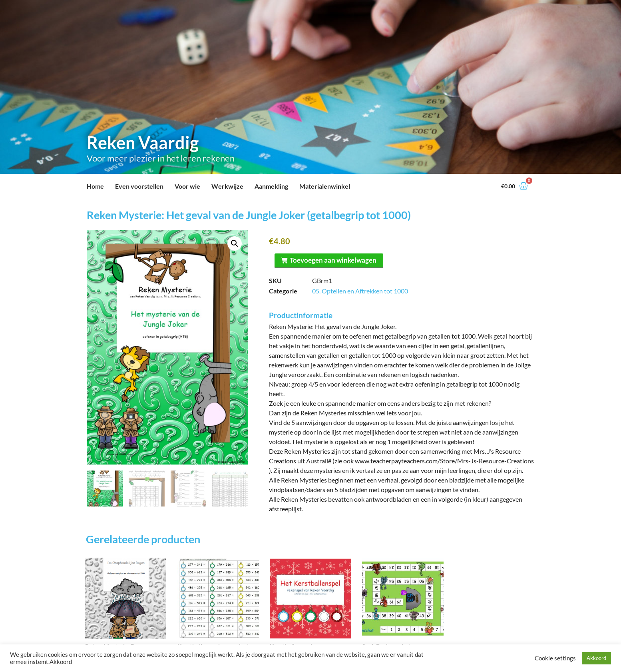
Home (95, 186)
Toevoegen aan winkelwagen (333, 260)
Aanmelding (271, 186)
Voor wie (187, 186)
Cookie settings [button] (555, 658)
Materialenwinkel (325, 186)
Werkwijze (227, 186)
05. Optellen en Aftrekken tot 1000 (360, 291)
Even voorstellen (139, 186)
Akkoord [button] (596, 658)
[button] (235, 243)
